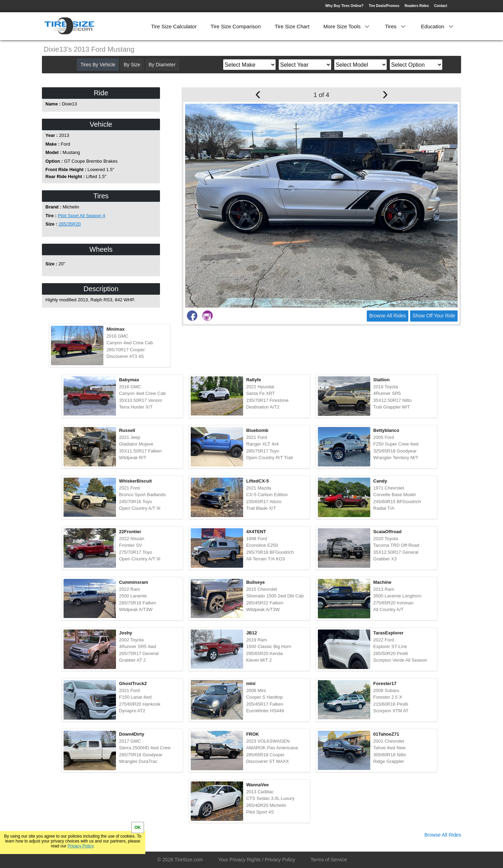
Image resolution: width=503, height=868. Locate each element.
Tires (396, 26)
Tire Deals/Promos (384, 6)
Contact (441, 6)
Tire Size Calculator (174, 26)
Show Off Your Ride (434, 316)
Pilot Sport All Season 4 (81, 216)
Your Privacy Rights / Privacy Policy (257, 860)
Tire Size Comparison (236, 26)
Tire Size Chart (292, 26)
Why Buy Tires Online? (344, 6)
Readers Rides (417, 6)
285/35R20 (70, 224)
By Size (132, 65)
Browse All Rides (388, 316)
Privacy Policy (80, 846)
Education (438, 26)
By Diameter (162, 65)
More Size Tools (347, 26)
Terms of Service (329, 860)
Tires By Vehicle (98, 65)
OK (138, 827)
